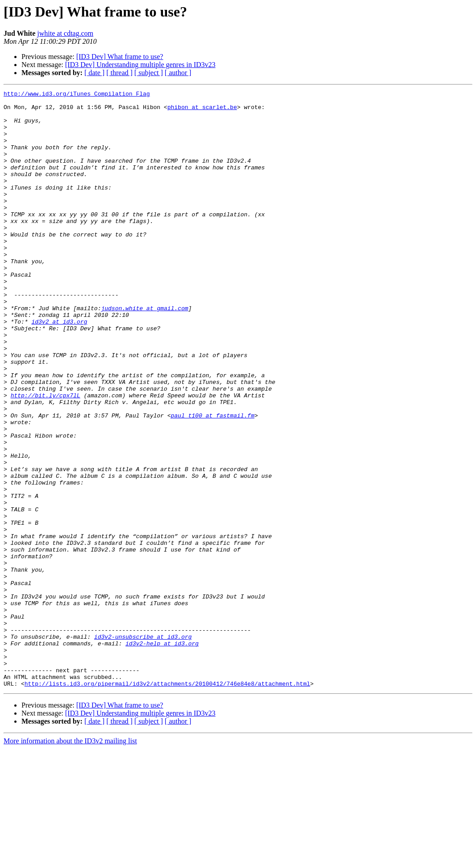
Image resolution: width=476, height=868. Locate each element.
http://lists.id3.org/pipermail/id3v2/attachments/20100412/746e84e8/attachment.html (167, 803)
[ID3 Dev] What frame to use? (120, 57)
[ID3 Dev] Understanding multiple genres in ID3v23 (140, 65)
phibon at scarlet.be (202, 111)
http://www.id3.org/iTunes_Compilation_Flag (77, 95)
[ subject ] (149, 73)
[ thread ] (119, 73)
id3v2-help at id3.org (162, 754)
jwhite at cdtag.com (65, 33)
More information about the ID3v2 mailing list (70, 860)
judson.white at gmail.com (144, 352)
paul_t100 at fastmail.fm (212, 481)
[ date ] (94, 73)
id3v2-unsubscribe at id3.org (143, 746)
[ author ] (178, 73)
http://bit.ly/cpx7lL (46, 457)
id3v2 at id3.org (59, 368)
